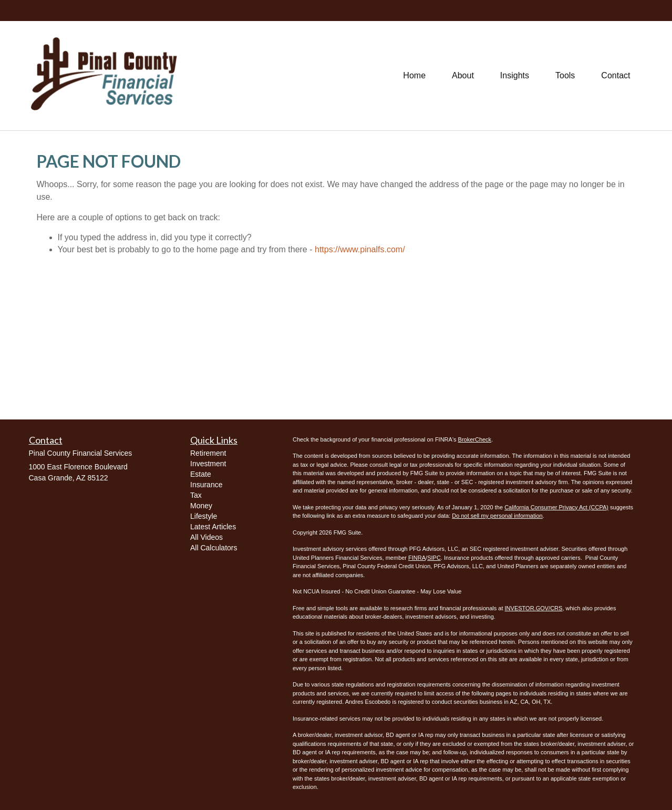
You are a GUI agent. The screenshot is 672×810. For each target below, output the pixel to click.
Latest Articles (213, 527)
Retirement (208, 453)
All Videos (206, 537)
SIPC (434, 558)
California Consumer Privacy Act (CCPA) (556, 507)
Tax (196, 495)
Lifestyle (204, 516)
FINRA (417, 558)
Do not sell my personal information (497, 516)
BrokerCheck (475, 439)
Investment (208, 464)
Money (201, 506)
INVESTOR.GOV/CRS (534, 608)
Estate (201, 474)
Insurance (206, 485)
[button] (463, 76)
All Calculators (214, 548)
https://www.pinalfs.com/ (360, 249)
